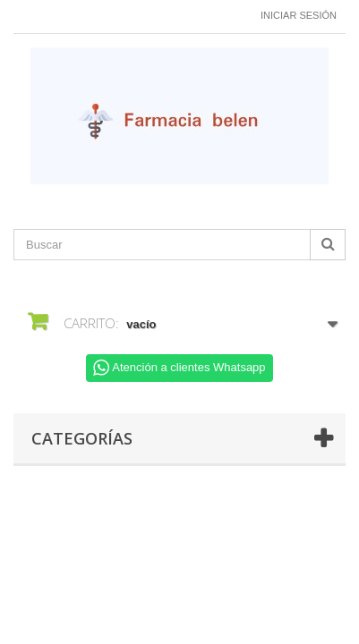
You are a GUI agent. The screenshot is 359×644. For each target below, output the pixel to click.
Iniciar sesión (299, 15)
